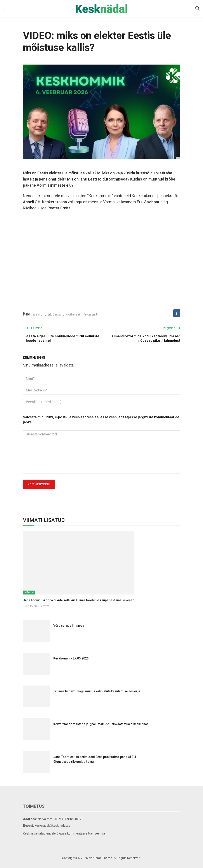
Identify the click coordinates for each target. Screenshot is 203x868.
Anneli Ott (39, 314)
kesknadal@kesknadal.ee (53, 826)
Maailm (29, 592)
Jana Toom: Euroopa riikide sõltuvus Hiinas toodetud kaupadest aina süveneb (79, 600)
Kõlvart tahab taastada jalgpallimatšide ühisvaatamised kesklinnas (101, 724)
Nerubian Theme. (101, 858)
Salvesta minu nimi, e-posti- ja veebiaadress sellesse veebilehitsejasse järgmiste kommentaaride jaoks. (101, 420)
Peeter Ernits (91, 314)
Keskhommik (73, 314)
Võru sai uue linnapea (69, 626)
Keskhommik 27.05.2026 (71, 658)
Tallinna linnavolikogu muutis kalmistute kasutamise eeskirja (97, 691)
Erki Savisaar (55, 314)
